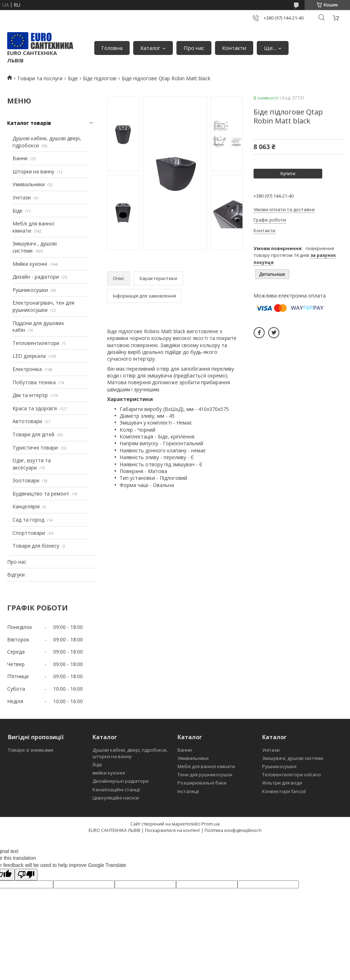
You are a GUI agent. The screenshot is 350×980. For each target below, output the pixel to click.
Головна (112, 48)
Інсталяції (188, 791)
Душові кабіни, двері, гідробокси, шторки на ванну (130, 753)
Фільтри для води (282, 783)
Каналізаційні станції (116, 789)
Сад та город (28, 520)
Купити (288, 174)
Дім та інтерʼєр (30, 395)
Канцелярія (26, 506)
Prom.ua (211, 824)
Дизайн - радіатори (36, 277)
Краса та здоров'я (35, 408)
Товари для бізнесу (36, 546)
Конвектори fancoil (284, 791)
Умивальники (29, 184)
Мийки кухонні (30, 264)
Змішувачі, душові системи (293, 758)
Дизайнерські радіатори (121, 781)
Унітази (22, 197)
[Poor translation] (26, 875)
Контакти (234, 48)
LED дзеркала (29, 356)
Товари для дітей (33, 434)
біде (97, 765)
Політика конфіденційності (233, 830)
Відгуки (16, 575)
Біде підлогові (100, 78)
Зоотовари (26, 480)
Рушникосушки (30, 290)
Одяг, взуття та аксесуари (32, 464)
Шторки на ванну (33, 171)
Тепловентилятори (36, 343)
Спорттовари (29, 533)
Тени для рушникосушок (205, 775)
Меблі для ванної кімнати (206, 766)
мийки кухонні (109, 773)
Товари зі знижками (31, 750)
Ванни (20, 158)
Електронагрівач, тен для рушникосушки (43, 306)
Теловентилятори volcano (292, 775)
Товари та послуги (40, 78)
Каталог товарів (29, 123)
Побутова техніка (34, 382)
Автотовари (27, 421)
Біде (73, 78)
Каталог (150, 48)
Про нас (194, 48)
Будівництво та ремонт (41, 494)
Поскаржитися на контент (172, 830)
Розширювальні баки (202, 783)
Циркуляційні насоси (116, 798)
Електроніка (27, 369)
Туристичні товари (35, 448)
